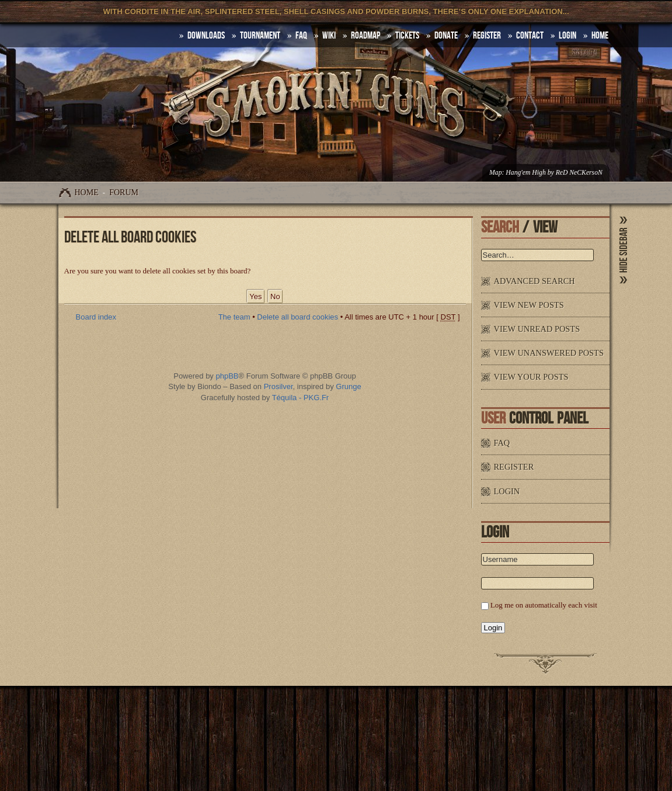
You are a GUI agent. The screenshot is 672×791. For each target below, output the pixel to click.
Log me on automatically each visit (544, 605)
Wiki (329, 36)
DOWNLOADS (206, 36)
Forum (124, 192)
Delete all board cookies (297, 317)
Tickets (407, 36)
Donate (446, 36)
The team (234, 317)
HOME (600, 36)
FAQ (301, 36)
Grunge (348, 386)
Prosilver (278, 386)
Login (567, 36)
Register (487, 36)
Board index (96, 317)
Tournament (260, 36)
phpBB (227, 376)
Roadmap (365, 36)
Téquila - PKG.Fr (301, 398)
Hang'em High (525, 173)
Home (87, 192)
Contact (530, 36)
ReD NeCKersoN (579, 173)
